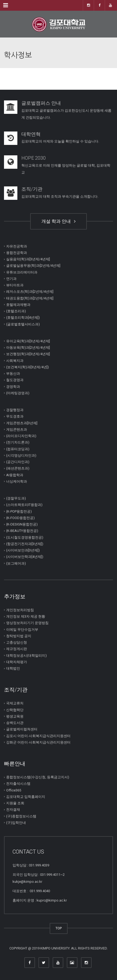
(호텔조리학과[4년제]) (23, 318)
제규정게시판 (17, 649)
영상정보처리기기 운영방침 (27, 623)
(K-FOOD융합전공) (20, 518)
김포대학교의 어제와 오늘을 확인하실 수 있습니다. (60, 141)
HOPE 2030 (34, 158)
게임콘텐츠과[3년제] (22, 423)
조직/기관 (32, 189)
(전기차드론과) (18, 442)
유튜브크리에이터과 (22, 272)
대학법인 (13, 668)
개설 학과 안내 (58, 221)
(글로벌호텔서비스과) (23, 324)
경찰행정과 (15, 410)
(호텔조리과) (16, 311)
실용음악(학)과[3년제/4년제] (28, 259)
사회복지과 (15, 360)
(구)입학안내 (16, 823)
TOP (59, 928)
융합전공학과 (17, 253)
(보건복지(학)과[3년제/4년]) (28, 367)
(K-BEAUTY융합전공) (22, 531)
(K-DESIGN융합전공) (22, 524)
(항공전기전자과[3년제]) (25, 544)
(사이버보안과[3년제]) (23, 550)
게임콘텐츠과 (17, 429)
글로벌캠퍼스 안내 (41, 103)
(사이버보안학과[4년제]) (25, 557)
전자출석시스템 (18, 784)
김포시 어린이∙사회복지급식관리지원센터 (38, 736)
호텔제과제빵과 (18, 305)
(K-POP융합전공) (19, 511)
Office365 (14, 790)
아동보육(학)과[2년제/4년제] (28, 348)
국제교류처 (15, 703)
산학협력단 (15, 710)
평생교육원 (15, 716)
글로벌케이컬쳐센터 (22, 729)
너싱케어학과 (17, 481)
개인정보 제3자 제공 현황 (26, 616)
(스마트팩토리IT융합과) (24, 505)
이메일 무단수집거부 (22, 629)
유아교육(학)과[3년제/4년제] (28, 341)
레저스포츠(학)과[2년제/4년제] (30, 292)
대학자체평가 (17, 662)
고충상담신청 (17, 642)
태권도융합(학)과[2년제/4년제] (30, 298)
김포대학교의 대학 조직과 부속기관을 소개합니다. (60, 196)
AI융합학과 (15, 475)
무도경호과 (15, 416)
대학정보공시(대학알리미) (26, 655)
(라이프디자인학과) (21, 436)
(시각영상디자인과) (21, 455)
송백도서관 (15, 723)
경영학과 (13, 386)
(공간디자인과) (18, 462)
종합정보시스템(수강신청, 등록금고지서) (38, 777)
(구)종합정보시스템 (21, 816)
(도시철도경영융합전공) (25, 537)
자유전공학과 (17, 246)
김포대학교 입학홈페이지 (26, 797)
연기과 (11, 279)
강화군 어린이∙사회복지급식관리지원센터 (38, 742)
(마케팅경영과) (18, 393)
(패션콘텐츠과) (18, 468)
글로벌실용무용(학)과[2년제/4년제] (33, 266)
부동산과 (13, 373)
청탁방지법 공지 (19, 636)
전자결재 (13, 810)
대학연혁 (31, 134)
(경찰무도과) (16, 498)
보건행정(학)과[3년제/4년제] (28, 354)
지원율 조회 (15, 803)
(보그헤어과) (16, 563)
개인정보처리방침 (20, 610)
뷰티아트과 (15, 285)
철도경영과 (15, 380)
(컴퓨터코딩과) (18, 449)
